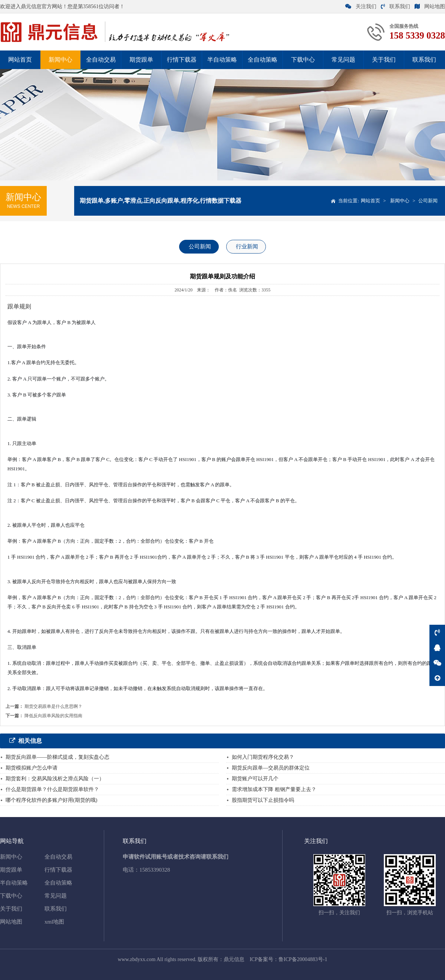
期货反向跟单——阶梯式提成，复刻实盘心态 (57, 757)
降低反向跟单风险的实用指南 (53, 716)
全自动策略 (263, 60)
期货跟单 (141, 60)
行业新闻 (247, 246)
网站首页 (20, 60)
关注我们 (361, 6)
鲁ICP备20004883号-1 (303, 959)
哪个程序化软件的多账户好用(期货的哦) (51, 800)
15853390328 (155, 870)
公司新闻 (428, 201)
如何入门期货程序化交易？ (263, 757)
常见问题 (343, 60)
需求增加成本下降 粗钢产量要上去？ (274, 789)
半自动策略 (222, 60)
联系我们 (395, 6)
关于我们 (384, 60)
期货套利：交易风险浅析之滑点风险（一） (55, 779)
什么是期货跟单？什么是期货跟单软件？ (52, 789)
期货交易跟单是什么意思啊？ (53, 706)
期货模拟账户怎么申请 (32, 768)
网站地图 (430, 6)
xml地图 (54, 922)
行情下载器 (182, 60)
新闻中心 (60, 60)
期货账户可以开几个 (255, 779)
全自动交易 (101, 60)
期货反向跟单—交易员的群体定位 (271, 768)
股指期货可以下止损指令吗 (263, 800)
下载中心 (303, 60)
